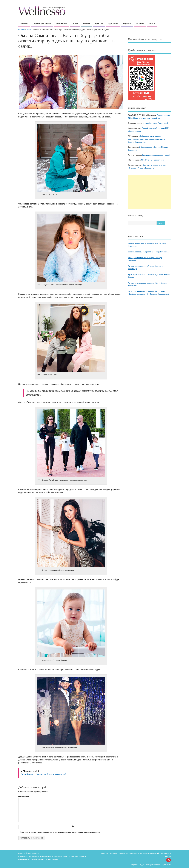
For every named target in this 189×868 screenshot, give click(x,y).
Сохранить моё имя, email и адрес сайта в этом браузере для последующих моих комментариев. (61, 832)
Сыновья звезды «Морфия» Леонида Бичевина (148, 252)
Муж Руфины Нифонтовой (152, 160)
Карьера (127, 23)
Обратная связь (154, 865)
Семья (75, 23)
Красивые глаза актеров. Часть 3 (156, 155)
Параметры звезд (42, 23)
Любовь (140, 23)
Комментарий (24, 796)
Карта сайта (166, 865)
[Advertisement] (149, 192)
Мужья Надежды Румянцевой (156, 123)
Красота (99, 23)
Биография (61, 23)
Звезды (24, 23)
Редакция (143, 865)
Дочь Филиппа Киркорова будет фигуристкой (43, 774)
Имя (74, 826)
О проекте (135, 865)
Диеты (152, 23)
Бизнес (87, 23)
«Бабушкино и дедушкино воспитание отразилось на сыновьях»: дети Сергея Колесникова (147, 139)
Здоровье (113, 23)
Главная (21, 30)
